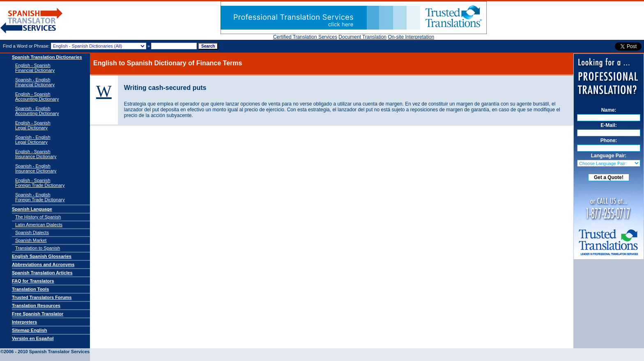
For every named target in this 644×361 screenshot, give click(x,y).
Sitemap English (30, 330)
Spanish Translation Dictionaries (47, 57)
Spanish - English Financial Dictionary (35, 82)
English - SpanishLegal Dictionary (33, 125)
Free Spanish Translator (38, 314)
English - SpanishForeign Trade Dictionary (40, 183)
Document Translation (362, 37)
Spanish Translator (32, 21)
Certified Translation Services (305, 37)
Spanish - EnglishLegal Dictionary (33, 140)
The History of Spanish (38, 217)
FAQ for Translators (33, 281)
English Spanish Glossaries (42, 256)
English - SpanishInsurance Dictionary (36, 154)
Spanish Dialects (32, 232)
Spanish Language (32, 209)
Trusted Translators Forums (42, 297)
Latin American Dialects (39, 225)
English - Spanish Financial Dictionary (35, 68)
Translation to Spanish (38, 248)
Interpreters (24, 322)
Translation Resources (36, 306)
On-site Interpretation (411, 37)
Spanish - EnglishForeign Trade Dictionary (40, 197)
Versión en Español (33, 338)
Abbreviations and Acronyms (43, 264)
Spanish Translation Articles (42, 273)
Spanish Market (31, 240)
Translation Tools (30, 289)
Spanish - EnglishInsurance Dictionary (36, 168)
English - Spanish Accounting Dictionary (37, 97)
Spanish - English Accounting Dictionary (37, 111)
